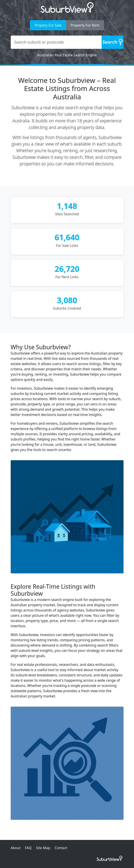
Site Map (43, 848)
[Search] (113, 42)
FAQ (28, 848)
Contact (61, 848)
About (16, 848)
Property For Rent (85, 25)
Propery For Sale (48, 25)
